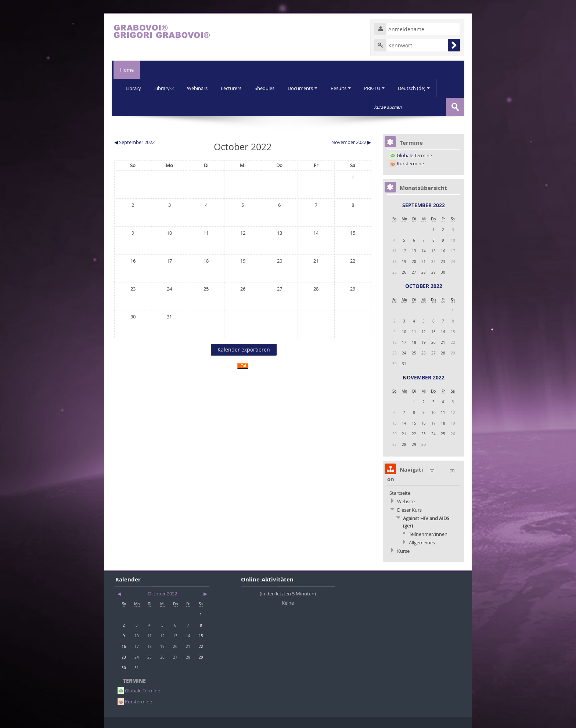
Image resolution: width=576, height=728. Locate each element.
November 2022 (424, 377)
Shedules (268, 88)
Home (126, 70)
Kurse (403, 551)
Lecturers (234, 88)
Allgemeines (422, 542)
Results (345, 88)
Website (406, 501)
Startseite (400, 493)
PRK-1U (380, 88)
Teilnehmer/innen (428, 534)
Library (134, 88)
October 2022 (424, 286)
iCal (243, 366)
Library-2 (165, 88)
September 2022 (424, 205)
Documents (307, 88)
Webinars (199, 88)
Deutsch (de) (420, 88)
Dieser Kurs (409, 509)
